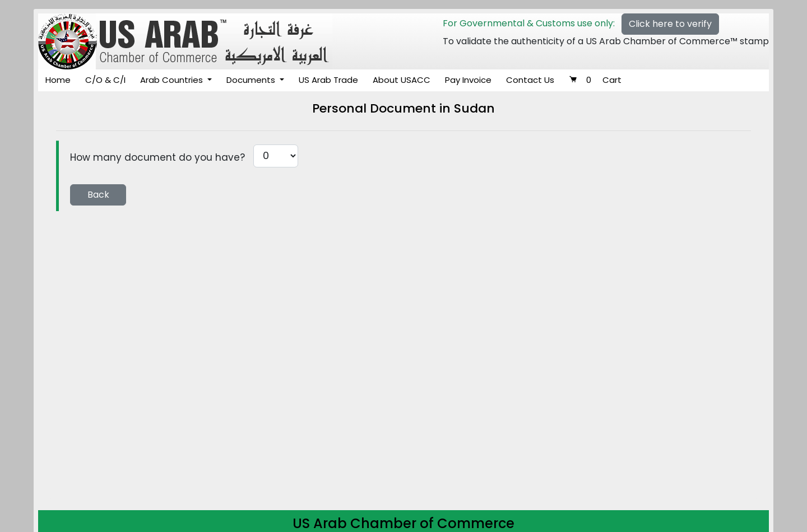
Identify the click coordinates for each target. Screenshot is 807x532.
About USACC (402, 80)
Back (98, 195)
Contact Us (530, 80)
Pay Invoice (468, 80)
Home (58, 80)
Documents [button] (252, 80)
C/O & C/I (105, 80)
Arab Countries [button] (173, 80)
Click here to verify (670, 24)
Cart (595, 80)
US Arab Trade (328, 80)
